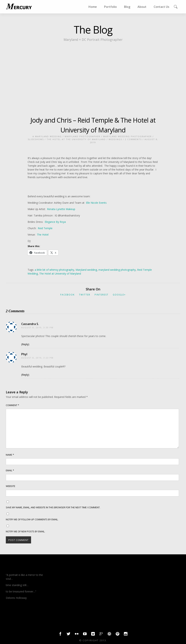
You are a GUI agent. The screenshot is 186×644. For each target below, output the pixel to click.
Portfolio (110, 7)
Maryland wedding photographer (127, 136)
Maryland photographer (82, 136)
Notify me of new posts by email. (25, 531)
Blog (127, 7)
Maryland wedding (86, 270)
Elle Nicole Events (96, 203)
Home (93, 7)
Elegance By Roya (55, 222)
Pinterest (102, 295)
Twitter (85, 295)
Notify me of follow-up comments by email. (32, 519)
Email (10, 470)
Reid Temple (45, 228)
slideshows (36, 139)
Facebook (67, 295)
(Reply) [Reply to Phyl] (25, 375)
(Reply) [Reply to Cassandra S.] (25, 344)
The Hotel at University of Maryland (60, 274)
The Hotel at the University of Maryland (76, 139)
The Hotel (42, 235)
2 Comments (133, 139)
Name (10, 455)
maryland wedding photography (117, 270)
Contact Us (161, 7)
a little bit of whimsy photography (54, 270)
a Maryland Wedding (47, 136)
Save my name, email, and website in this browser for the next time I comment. (53, 507)
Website (11, 486)
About (142, 7)
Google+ (119, 295)
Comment (12, 405)
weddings (115, 139)
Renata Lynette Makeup (61, 209)
